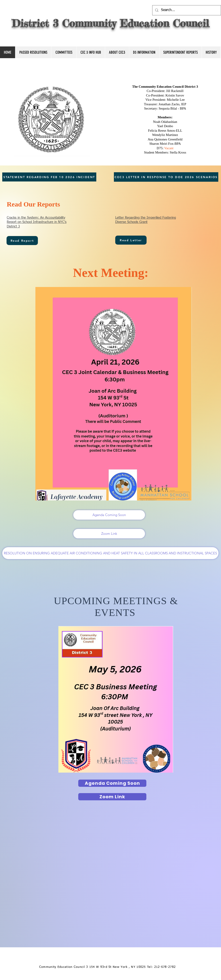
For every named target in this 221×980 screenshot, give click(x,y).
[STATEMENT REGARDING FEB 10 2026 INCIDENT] (49, 177)
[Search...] (186, 10)
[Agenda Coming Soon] (109, 515)
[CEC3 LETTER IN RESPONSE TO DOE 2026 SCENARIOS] (166, 177)
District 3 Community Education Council (110, 23)
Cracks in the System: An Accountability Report (37, 222)
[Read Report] (22, 241)
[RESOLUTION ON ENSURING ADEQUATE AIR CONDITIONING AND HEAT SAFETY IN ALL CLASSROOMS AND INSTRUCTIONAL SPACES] (110, 553)
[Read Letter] (131, 240)
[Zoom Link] (109, 534)
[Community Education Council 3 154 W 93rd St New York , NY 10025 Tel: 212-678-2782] (108, 967)
